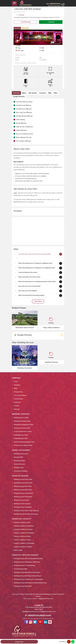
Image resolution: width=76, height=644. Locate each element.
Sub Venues (33, 93)
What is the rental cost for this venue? (29, 277)
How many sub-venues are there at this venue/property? (35, 254)
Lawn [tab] (25, 28)
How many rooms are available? (28, 291)
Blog (22, 594)
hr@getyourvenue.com (46, 599)
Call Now (51, 22)
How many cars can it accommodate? (29, 286)
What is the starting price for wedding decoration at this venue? (37, 282)
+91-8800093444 (53, 4)
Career (38, 596)
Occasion (43, 93)
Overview (16, 93)
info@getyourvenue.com (48, 612)
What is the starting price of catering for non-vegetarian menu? (37, 268)
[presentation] (18, 37)
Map (50, 93)
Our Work (37, 594)
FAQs (56, 93)
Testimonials (29, 594)
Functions (54, 594)
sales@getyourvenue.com (30, 612)
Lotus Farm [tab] (17, 28)
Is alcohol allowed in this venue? (28, 272)
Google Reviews (19, 97)
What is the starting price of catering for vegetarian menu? (35, 263)
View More (38, 301)
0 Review (20, 15)
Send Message (25, 22)
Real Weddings (45, 594)
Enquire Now (19, 642)
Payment (61, 594)
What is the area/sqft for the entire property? (31, 295)
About (24, 93)
